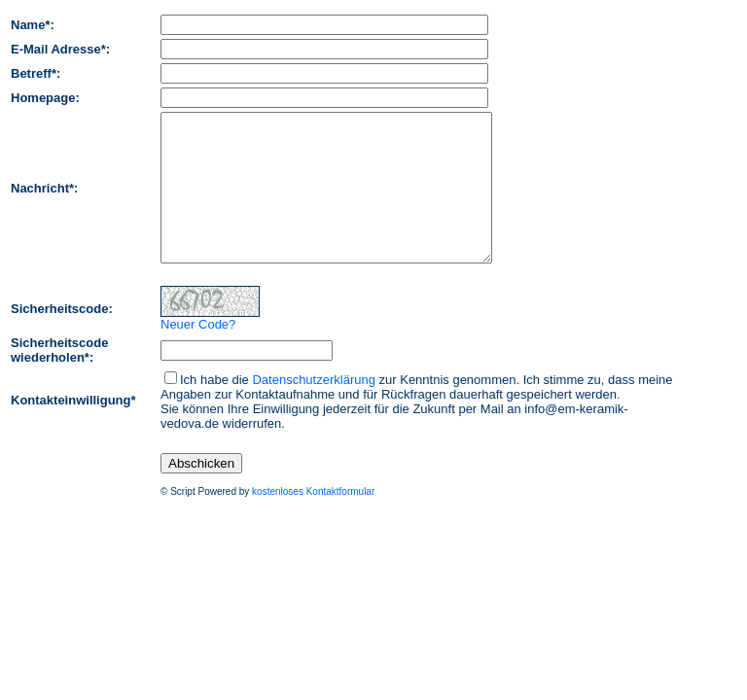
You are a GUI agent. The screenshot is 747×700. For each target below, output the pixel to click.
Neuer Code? (198, 353)
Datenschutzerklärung (313, 409)
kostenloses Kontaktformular (313, 521)
